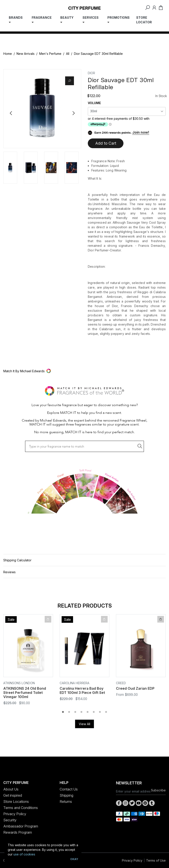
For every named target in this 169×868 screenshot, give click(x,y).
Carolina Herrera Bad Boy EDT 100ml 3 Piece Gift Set (82, 690)
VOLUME (94, 103)
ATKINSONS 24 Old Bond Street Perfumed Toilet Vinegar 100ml (25, 693)
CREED (121, 683)
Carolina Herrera (74, 683)
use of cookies (24, 854)
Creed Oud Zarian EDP (135, 688)
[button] (84, 371)
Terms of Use (156, 860)
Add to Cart (106, 143)
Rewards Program (18, 832)
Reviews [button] (9, 572)
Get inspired (13, 795)
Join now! (141, 132)
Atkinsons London (19, 683)
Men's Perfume (50, 54)
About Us (11, 789)
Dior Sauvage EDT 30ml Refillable (98, 54)
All (68, 54)
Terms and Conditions (21, 808)
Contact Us (69, 789)
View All (84, 724)
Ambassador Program (21, 826)
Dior (91, 73)
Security (10, 820)
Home (8, 54)
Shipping (66, 795)
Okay (74, 859)
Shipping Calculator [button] (17, 560)
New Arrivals (26, 54)
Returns (66, 802)
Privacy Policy (15, 814)
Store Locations (16, 802)
